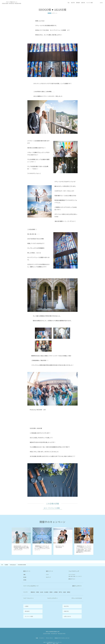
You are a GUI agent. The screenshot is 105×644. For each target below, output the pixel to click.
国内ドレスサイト (77, 586)
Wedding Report (13, 565)
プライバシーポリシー (50, 633)
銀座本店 (33, 592)
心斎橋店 (56, 592)
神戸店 (60, 592)
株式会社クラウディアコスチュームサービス (62, 633)
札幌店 (37, 592)
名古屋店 (6, 565)
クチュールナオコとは (77, 598)
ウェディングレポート (52, 598)
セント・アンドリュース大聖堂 (52, 508)
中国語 (37, 633)
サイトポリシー (42, 633)
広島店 (64, 592)
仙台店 (42, 592)
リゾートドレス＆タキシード (31, 586)
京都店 (51, 592)
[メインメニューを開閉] (101, 3)
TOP (2, 565)
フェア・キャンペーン (28, 598)
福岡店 (69, 592)
